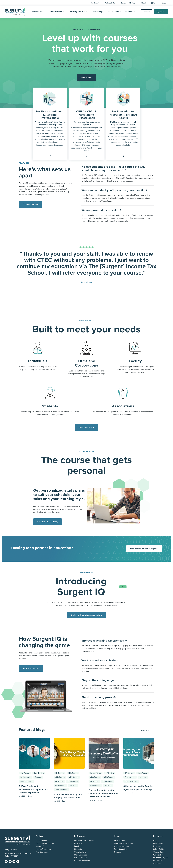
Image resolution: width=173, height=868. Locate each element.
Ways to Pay (158, 855)
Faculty (77, 846)
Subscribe (144, 3)
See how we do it (86, 427)
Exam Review (37, 12)
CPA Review (25, 773)
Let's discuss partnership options (144, 549)
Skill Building (97, 12)
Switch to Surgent (161, 858)
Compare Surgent (30, 204)
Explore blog (144, 730)
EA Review (59, 781)
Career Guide (159, 852)
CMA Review (60, 777)
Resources (129, 12)
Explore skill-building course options (86, 615)
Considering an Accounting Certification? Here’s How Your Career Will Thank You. (103, 793)
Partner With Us (81, 858)
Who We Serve (114, 12)
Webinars (157, 864)
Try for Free (161, 12)
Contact (147, 12)
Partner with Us (110, 3)
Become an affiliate (82, 861)
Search (123, 3)
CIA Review (59, 773)
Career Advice (96, 773)
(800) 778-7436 (11, 850)
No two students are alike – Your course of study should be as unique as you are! (113, 168)
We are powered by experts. (100, 210)
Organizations (80, 852)
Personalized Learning (123, 843)
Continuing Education (77, 12)
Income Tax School (55, 12)
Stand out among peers (97, 697)
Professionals (25, 777)
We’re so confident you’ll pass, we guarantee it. (113, 190)
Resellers (78, 843)
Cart (155, 3)
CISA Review (73, 773)
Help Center (158, 843)
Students (38, 777)
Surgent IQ (40, 846)
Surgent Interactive (31, 668)
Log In (164, 3)
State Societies (80, 855)
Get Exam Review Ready (48, 522)
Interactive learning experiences (103, 641)
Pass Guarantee (42, 852)
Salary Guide (159, 849)
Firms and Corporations (84, 840)
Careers (117, 852)
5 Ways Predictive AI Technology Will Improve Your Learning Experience (33, 789)
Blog (132, 3)
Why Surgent (95, 3)
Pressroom (158, 861)
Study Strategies (26, 781)
